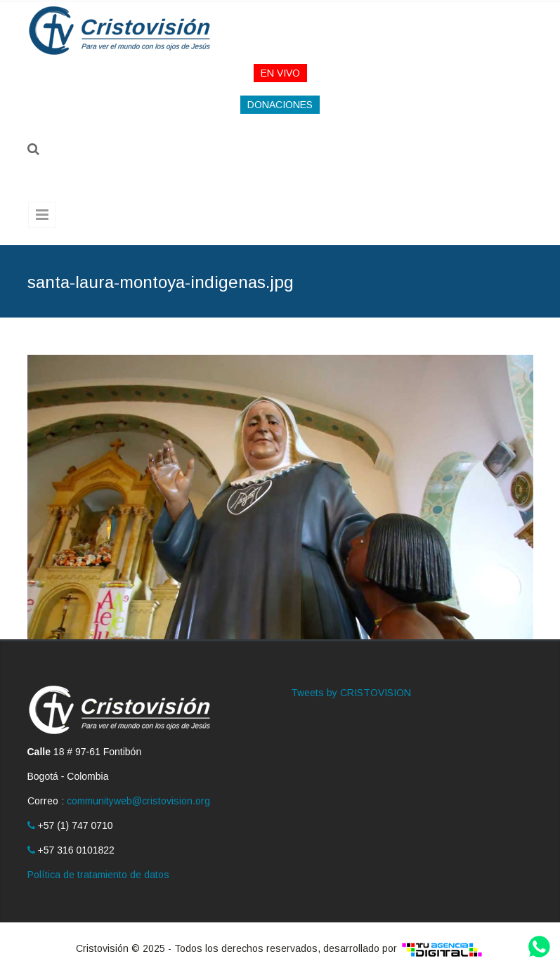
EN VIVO (280, 73)
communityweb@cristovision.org (138, 801)
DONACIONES (280, 105)
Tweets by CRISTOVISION (351, 693)
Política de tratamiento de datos (98, 875)
